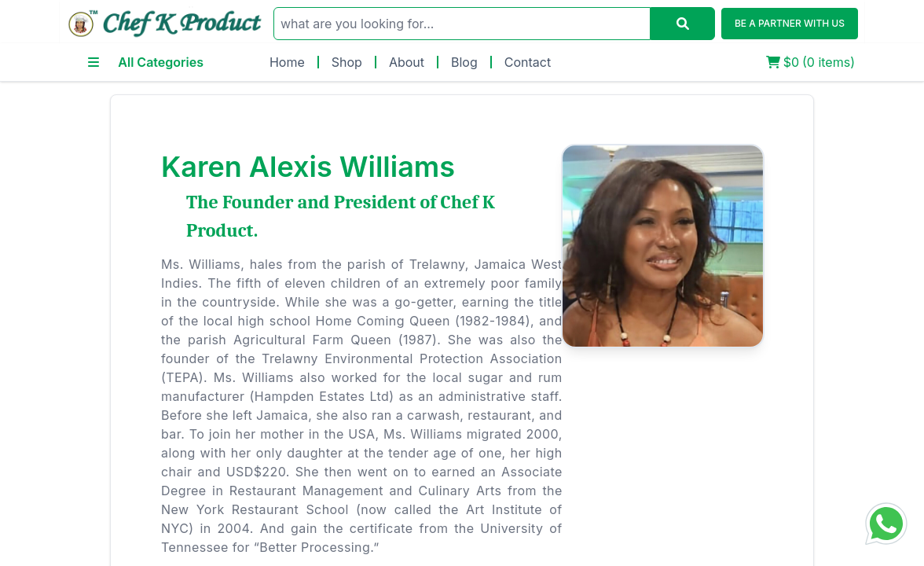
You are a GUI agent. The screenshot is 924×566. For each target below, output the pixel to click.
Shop (347, 62)
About (407, 62)
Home (287, 62)
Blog (464, 62)
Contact (528, 62)
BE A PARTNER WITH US (790, 23)
